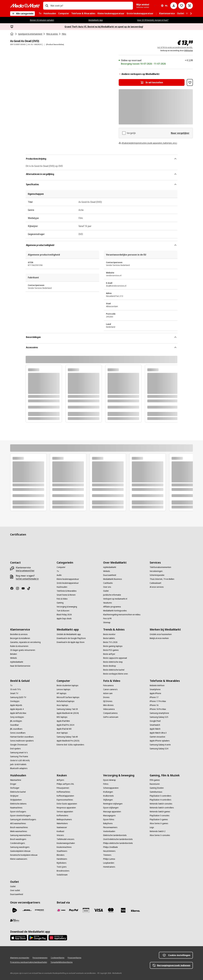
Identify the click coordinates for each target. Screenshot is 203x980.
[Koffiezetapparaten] (65, 796)
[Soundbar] (14, 725)
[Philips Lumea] (109, 859)
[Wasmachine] (16, 780)
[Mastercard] (111, 910)
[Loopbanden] (109, 863)
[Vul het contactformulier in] (27, 579)
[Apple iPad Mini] (63, 721)
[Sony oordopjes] (17, 717)
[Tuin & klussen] (63, 611)
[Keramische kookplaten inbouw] (24, 855)
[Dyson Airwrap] (109, 780)
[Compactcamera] (110, 713)
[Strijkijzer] (14, 796)
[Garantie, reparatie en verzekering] (25, 642)
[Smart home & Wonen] (66, 595)
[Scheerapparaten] (111, 788)
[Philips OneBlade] (111, 847)
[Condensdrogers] (18, 843)
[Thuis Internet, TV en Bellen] (162, 579)
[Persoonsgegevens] (40, 958)
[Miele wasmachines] (19, 831)
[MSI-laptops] (62, 717)
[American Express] (123, 910)
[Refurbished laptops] (66, 701)
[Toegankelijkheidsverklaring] (61, 962)
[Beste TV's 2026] (110, 642)
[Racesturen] (155, 784)
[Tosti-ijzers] (62, 867)
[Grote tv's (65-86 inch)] (20, 760)
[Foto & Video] (62, 599)
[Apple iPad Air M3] (64, 729)
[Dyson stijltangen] (111, 808)
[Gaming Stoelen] (157, 788)
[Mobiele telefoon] (157, 685)
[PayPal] (74, 910)
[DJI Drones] (108, 701)
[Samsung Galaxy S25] (159, 717)
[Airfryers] (60, 780)
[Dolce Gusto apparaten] (67, 804)
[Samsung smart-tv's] (19, 753)
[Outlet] (106, 591)
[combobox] (91, 6)
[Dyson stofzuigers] (18, 812)
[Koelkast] (60, 831)
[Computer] (61, 567)
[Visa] (98, 910)
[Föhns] (106, 784)
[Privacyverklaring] (74, 958)
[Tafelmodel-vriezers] (65, 839)
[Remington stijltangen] (113, 804)
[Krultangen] (108, 792)
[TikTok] (30, 588)
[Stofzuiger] (15, 788)
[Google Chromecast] (19, 745)
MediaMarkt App (96, 20)
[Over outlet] (15, 890)
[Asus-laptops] (62, 705)
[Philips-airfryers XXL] (65, 784)
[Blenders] (61, 855)
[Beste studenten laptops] (68, 685)
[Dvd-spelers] (15, 749)
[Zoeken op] (47, 6)
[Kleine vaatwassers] (19, 859)
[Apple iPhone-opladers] (160, 741)
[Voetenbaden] (109, 831)
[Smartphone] (155, 689)
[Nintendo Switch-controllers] (162, 808)
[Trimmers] (107, 855)
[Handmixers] (62, 859)
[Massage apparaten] (112, 812)
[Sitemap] (107, 622)
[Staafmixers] (62, 851)
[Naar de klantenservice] (20, 666)
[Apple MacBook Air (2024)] (68, 713)
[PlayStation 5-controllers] (160, 796)
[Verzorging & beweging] (67, 607)
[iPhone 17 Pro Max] (158, 701)
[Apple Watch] (155, 729)
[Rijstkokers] (62, 863)
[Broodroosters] (63, 871)
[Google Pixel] (155, 721)
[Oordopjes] (15, 701)
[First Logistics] (15, 920)
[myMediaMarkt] (110, 567)
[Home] (12, 34)
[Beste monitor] (109, 634)
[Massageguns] (109, 816)
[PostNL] (15, 910)
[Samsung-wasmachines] (21, 835)
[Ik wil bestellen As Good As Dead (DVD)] (152, 82)
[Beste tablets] (109, 638)
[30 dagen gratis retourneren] (23, 650)
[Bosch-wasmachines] (19, 827)
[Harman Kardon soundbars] (22, 737)
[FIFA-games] (155, 780)
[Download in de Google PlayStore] (71, 638)
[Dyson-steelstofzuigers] (20, 816)
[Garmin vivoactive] (157, 737)
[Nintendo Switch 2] (158, 831)
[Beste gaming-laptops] (113, 646)
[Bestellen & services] (19, 634)
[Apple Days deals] (64, 619)
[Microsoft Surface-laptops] (68, 697)
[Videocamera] (109, 709)
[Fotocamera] (108, 685)
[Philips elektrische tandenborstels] (118, 843)
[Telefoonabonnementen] (160, 567)
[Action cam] (108, 693)
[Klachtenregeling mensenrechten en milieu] (122, 615)
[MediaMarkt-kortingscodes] (115, 611)
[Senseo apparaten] (65, 812)
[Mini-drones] (108, 705)
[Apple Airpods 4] (17, 709)
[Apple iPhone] (155, 693)
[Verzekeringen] (156, 571)
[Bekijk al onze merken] (159, 638)
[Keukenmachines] (64, 847)
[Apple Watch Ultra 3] (158, 733)
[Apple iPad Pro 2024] (65, 725)
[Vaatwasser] (62, 827)
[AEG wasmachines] (18, 823)
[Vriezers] (60, 835)
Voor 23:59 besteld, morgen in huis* (153, 20)
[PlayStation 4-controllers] (160, 800)
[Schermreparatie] (157, 575)
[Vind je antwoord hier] (25, 571)
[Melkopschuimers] (64, 819)
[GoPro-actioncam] (111, 717)
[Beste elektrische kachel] (114, 670)
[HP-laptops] (62, 693)
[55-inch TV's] (16, 689)
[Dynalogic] (39, 910)
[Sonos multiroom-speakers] (22, 741)
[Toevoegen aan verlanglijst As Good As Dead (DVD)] (190, 82)
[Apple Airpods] (16, 705)
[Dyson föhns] (109, 819)
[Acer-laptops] (62, 733)
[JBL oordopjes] (16, 721)
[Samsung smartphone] (159, 713)
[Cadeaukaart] (155, 583)
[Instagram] (19, 588)
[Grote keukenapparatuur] (68, 583)
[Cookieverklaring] (58, 958)
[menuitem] (40, 14)
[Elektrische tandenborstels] (115, 835)
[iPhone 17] (154, 697)
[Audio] (59, 575)
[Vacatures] (108, 603)
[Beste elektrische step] (113, 662)
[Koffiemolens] (62, 816)
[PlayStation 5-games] (159, 819)
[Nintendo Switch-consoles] (161, 804)
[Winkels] (107, 571)
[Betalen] (14, 654)
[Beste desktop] (110, 666)
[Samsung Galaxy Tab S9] (67, 709)
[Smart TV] (14, 693)
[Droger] (13, 784)
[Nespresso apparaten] (66, 808)
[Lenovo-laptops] (64, 689)
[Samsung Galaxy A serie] (160, 745)
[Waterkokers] (62, 823)
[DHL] (27, 910)
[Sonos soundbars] (18, 733)
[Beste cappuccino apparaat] (115, 658)
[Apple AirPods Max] (18, 713)
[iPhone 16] (154, 705)
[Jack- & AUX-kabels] (18, 764)
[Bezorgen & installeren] (20, 638)
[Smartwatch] (155, 725)
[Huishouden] (62, 587)
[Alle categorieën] (22, 14)
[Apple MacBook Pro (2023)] (68, 741)
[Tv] (58, 571)
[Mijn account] (174, 6)
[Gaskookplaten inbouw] (20, 851)
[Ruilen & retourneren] (19, 646)
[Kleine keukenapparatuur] (68, 579)
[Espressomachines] (65, 800)
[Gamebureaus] (156, 792)
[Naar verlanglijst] (182, 6)
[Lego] (152, 827)
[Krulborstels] (108, 796)
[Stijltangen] (108, 800)
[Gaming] (60, 603)
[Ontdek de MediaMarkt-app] (69, 634)
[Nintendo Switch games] (160, 812)
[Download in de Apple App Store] (71, 642)
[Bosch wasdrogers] (18, 839)
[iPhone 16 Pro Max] (158, 709)
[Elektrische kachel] (18, 792)
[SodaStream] (62, 875)
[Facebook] (13, 588)
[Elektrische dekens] (18, 804)
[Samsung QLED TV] (18, 697)
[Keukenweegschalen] (66, 843)
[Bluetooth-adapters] (19, 768)
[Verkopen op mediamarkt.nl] (115, 599)
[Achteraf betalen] (136, 911)
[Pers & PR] (107, 619)
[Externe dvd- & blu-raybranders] (70, 745)
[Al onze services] (157, 587)
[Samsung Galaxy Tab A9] (67, 737)
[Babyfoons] (108, 823)
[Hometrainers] (109, 867)
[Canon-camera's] (110, 689)
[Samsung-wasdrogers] (20, 847)
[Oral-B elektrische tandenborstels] (118, 839)
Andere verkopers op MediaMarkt (139, 74)
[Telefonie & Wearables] (67, 591)
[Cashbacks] (108, 583)
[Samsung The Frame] (19, 756)
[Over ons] (107, 587)
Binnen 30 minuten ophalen (42, 20)
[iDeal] (61, 910)
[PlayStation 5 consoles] (160, 816)
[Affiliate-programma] (112, 607)
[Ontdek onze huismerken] (161, 634)
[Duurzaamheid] (110, 575)
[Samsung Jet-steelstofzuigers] (23, 819)
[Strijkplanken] (16, 800)
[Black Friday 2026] (64, 615)
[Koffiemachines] (63, 792)
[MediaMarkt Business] (113, 579)
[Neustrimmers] (109, 851)
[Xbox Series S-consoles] (160, 835)
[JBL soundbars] (16, 729)
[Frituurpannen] (63, 788)
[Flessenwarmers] (110, 827)
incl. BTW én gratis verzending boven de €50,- (175, 47)
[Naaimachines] (16, 808)
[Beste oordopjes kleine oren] (116, 674)
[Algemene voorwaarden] (20, 958)
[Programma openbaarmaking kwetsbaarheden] (29, 962)
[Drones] (106, 697)
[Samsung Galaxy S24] (159, 749)
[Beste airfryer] (109, 654)
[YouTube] (24, 588)
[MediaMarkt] (25, 6)
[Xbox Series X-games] (159, 823)
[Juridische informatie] (112, 595)
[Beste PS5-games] (111, 650)
